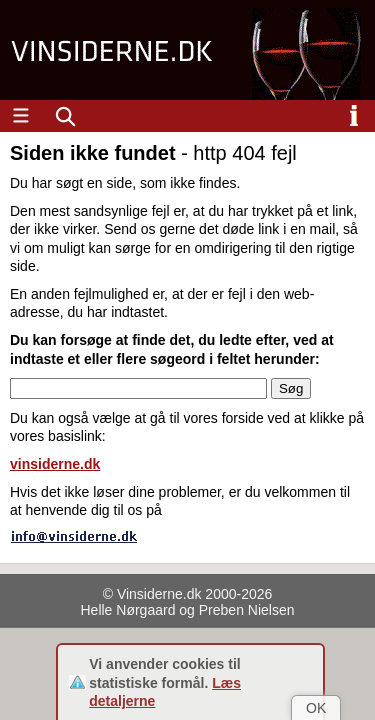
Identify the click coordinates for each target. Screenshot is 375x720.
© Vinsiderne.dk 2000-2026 (188, 594)
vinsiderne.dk (55, 464)
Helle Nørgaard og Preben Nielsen (188, 610)
